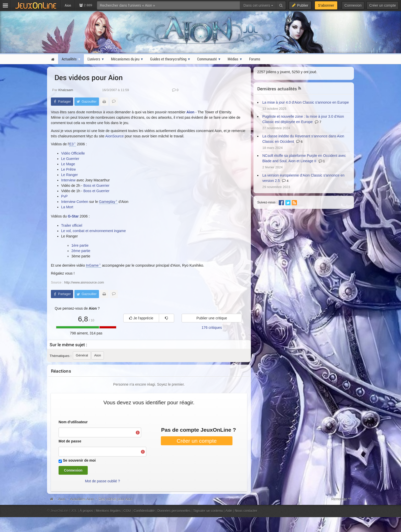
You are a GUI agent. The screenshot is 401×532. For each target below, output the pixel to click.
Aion (190, 112)
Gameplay (107, 202)
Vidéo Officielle (73, 153)
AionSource (114, 136)
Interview (69, 180)
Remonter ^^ (342, 499)
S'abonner (326, 5)
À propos (86, 511)
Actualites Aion (82, 499)
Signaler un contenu (208, 511)
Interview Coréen (75, 202)
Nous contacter (246, 511)
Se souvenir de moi (79, 460)
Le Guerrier (70, 159)
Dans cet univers (258, 5)
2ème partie (81, 251)
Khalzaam (66, 90)
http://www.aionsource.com (84, 282)
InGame (92, 265)
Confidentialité (144, 511)
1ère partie (80, 245)
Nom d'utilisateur (73, 422)
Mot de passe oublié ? (102, 481)
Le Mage (68, 164)
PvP (64, 196)
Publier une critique (212, 318)
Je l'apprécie (141, 318)
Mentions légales (108, 511)
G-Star (73, 216)
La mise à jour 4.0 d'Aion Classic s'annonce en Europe (306, 102)
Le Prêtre (69, 169)
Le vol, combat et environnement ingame (93, 231)
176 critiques (212, 328)
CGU (127, 511)
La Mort (67, 207)
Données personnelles (174, 511)
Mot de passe (70, 441)
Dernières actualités (277, 89)
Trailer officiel (72, 225)
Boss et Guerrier (96, 186)
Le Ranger (69, 175)
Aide (229, 511)
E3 (71, 144)
